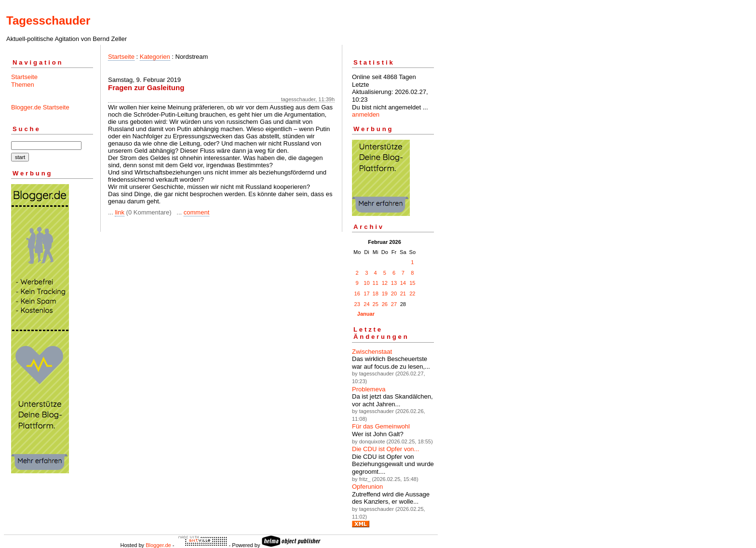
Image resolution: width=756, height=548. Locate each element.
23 (357, 304)
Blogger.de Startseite (40, 107)
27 (394, 304)
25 (376, 304)
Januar (366, 314)
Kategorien (155, 57)
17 (366, 294)
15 (412, 283)
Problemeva (369, 389)
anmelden (366, 114)
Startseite (24, 77)
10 (366, 283)
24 (366, 304)
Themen (23, 85)
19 (385, 294)
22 (412, 294)
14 (403, 283)
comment (196, 212)
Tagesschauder (48, 20)
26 (385, 304)
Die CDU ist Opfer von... (385, 449)
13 (394, 283)
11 (376, 283)
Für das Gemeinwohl (381, 426)
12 (385, 283)
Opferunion (367, 487)
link (120, 212)
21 (403, 294)
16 (357, 294)
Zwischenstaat (372, 352)
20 (394, 294)
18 (376, 294)
